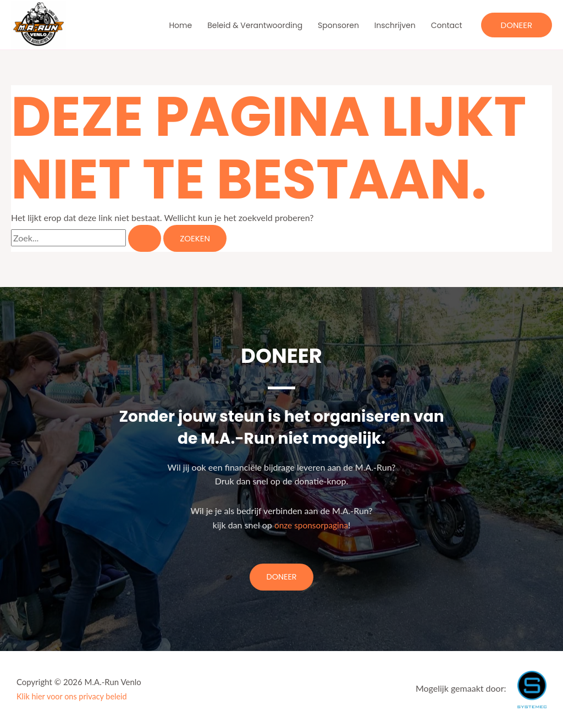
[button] (517, 25)
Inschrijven (395, 25)
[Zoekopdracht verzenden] (145, 238)
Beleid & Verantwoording (255, 25)
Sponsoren (338, 25)
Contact (447, 25)
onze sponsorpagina (311, 525)
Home (180, 25)
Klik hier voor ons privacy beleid (74, 696)
